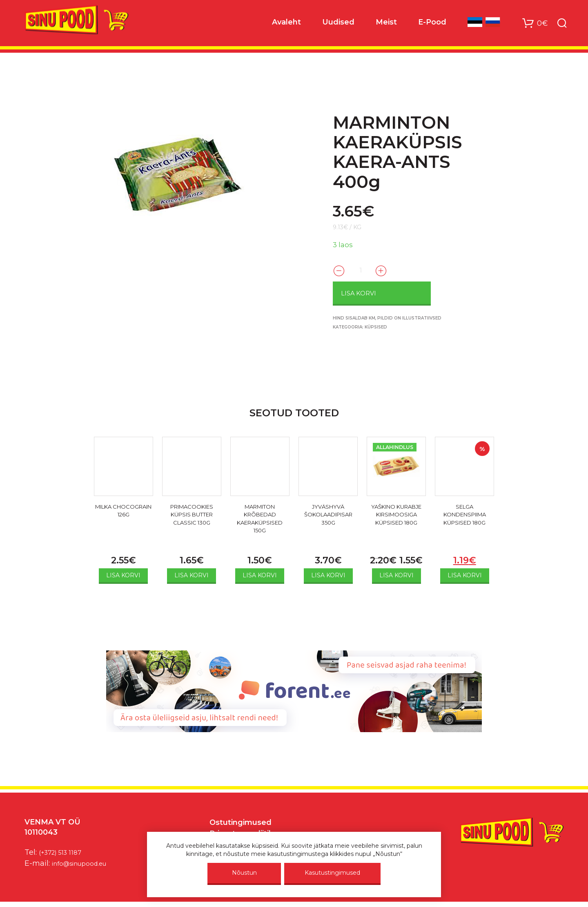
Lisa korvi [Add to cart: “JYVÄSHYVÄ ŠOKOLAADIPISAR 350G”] (328, 574)
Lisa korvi (377, 292)
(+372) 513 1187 (65, 851)
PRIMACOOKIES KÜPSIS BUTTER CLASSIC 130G (192, 516)
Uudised (338, 25)
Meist (386, 25)
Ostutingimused (241, 821)
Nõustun (244, 873)
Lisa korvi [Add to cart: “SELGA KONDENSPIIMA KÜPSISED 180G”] (465, 574)
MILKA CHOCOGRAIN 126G (123, 516)
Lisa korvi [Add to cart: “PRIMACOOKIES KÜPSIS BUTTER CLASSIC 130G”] (192, 574)
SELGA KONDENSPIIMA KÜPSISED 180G (465, 516)
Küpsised (376, 326)
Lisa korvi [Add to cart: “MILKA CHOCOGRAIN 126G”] (123, 574)
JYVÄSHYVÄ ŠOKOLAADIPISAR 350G (328, 516)
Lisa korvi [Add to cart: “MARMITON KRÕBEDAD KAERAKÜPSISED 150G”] (260, 574)
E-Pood (432, 25)
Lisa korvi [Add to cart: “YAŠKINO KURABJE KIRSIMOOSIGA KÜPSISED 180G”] (396, 574)
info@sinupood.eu (85, 862)
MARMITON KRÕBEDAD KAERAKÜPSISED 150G (260, 521)
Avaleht (286, 25)
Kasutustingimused (332, 873)
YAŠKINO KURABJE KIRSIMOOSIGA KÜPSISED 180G (396, 521)
